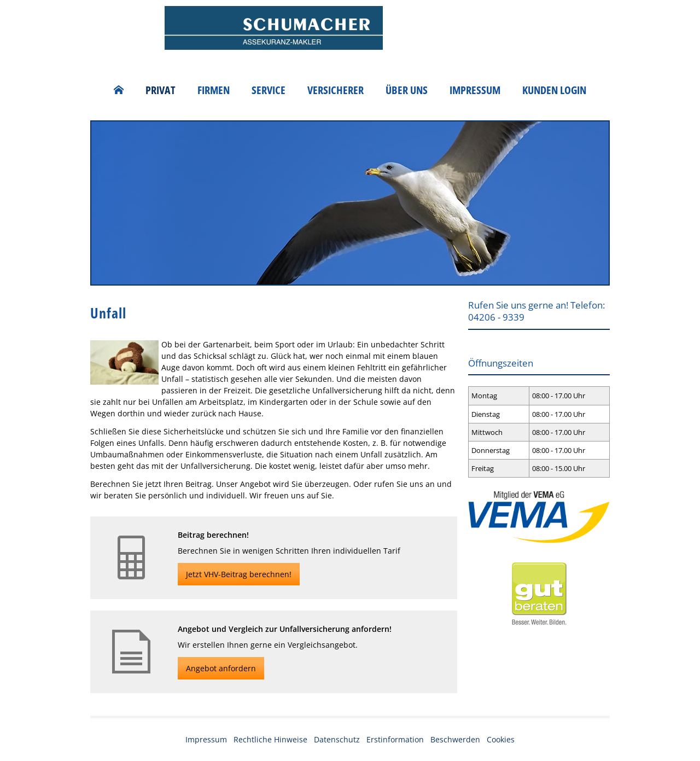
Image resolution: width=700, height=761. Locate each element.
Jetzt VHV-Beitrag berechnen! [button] (239, 574)
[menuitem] (119, 90)
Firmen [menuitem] (214, 90)
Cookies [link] (501, 739)
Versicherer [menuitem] (336, 90)
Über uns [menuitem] (407, 90)
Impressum (206, 739)
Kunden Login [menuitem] (554, 90)
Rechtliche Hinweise (270, 739)
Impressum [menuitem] (475, 90)
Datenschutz (337, 739)
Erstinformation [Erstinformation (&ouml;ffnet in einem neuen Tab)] (395, 739)
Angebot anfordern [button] (221, 668)
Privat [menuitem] (161, 90)
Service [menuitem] (269, 90)
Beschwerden (455, 739)
